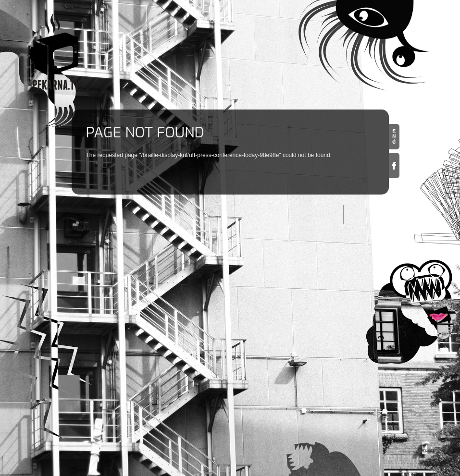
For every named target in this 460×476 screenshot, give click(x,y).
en (394, 137)
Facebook (394, 165)
